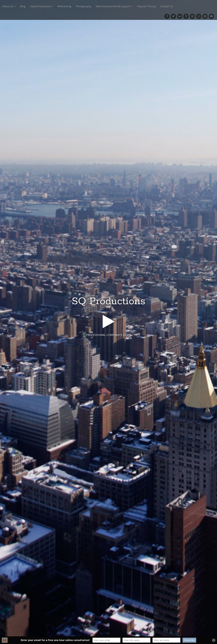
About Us (9, 6)
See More (108, 347)
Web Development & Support (114, 6)
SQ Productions (108, 301)
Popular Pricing (146, 6)
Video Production (41, 6)
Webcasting (64, 6)
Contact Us (167, 6)
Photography (84, 6)
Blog (23, 6)
